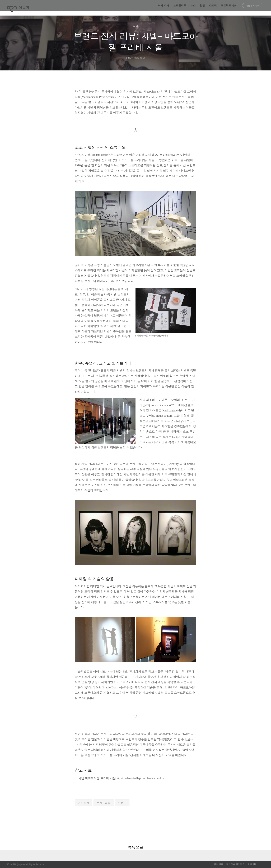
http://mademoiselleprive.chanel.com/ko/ (140, 778)
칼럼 (202, 8)
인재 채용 (218, 864)
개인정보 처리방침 (235, 864)
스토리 (213, 8)
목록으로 (135, 847)
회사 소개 (164, 8)
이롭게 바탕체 (253, 8)
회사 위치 (252, 864)
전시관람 (84, 803)
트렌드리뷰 (104, 803)
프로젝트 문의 (229, 8)
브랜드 (122, 803)
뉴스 (193, 8)
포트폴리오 (180, 8)
